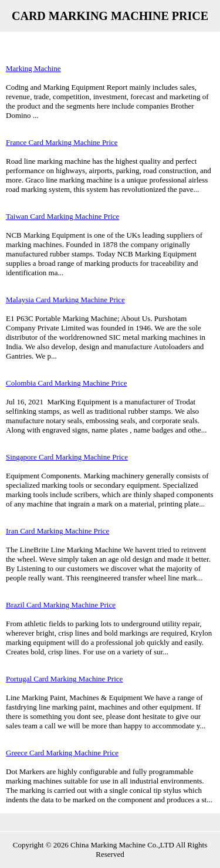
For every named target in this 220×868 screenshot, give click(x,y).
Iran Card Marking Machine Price (57, 531)
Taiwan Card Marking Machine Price (62, 216)
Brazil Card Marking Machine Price (61, 605)
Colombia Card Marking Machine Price (67, 383)
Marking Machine (33, 68)
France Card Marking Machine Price (62, 142)
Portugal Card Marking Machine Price (64, 679)
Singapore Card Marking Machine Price (67, 457)
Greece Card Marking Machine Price (62, 753)
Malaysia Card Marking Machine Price (65, 300)
